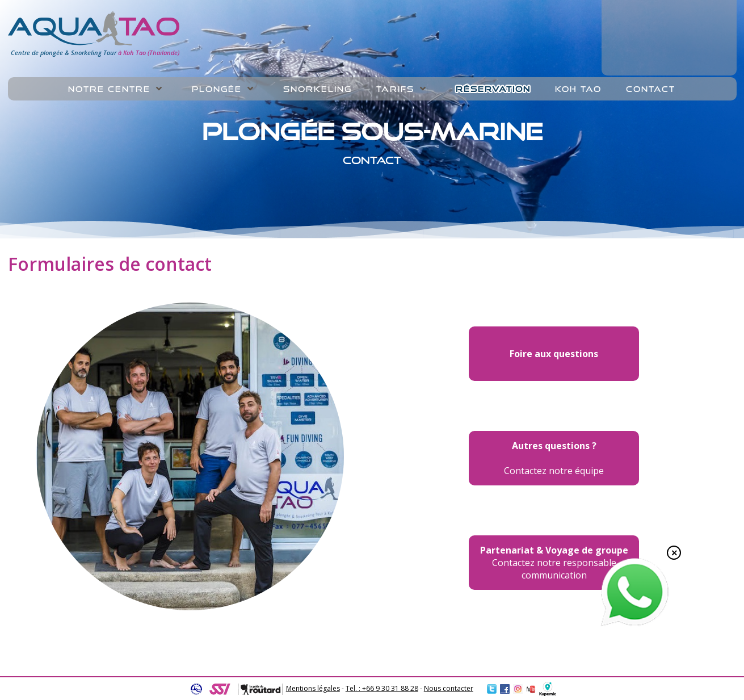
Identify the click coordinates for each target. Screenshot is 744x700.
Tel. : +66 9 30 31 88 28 (382, 688)
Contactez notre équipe (554, 458)
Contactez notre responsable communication (554, 563)
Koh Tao (578, 89)
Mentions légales (313, 688)
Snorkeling (318, 89)
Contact (651, 89)
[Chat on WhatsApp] (635, 624)
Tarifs (395, 89)
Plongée (217, 89)
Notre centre (109, 89)
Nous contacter (449, 688)
